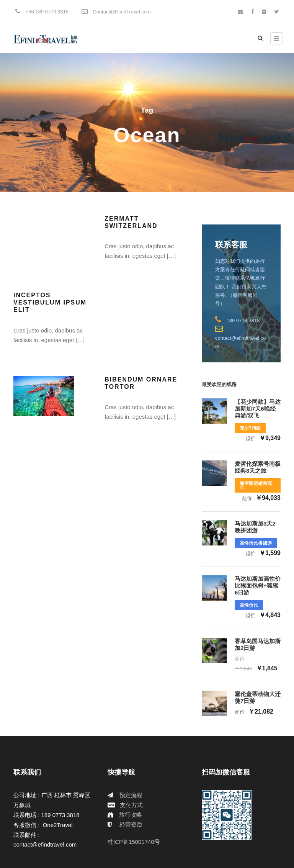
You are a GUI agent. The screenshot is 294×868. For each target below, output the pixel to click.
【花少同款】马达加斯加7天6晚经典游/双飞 (258, 409)
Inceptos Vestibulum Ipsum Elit (50, 302)
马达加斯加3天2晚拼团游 (255, 527)
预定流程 (131, 795)
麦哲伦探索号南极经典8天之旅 (258, 467)
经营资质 (131, 825)
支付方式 (131, 805)
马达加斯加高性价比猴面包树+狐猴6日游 (258, 585)
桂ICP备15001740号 (134, 842)
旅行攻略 (131, 815)
